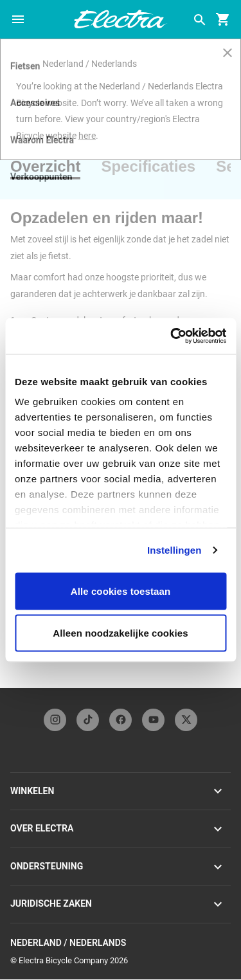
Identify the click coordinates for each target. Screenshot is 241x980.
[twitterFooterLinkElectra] (186, 720)
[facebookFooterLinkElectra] (121, 720)
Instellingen (174, 550)
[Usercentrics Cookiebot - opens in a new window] (172, 336)
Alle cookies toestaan (121, 591)
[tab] (50, 167)
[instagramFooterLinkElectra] (55, 720)
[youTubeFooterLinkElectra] (153, 720)
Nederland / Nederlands (121, 943)
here (87, 136)
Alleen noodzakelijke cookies (120, 633)
